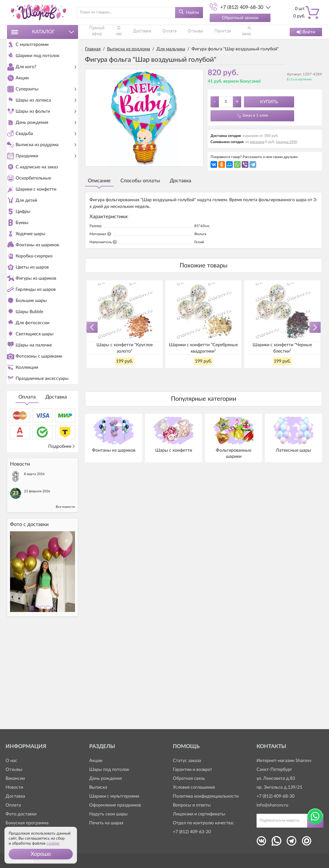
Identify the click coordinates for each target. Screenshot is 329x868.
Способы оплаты (140, 181)
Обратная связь (189, 778)
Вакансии (15, 778)
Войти (306, 32)
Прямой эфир (96, 32)
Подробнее (62, 541)
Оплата (27, 492)
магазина (257, 142)
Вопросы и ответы (192, 805)
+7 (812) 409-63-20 (192, 832)
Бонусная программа (27, 823)
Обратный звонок (240, 18)
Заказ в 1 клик (255, 115)
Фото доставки (21, 814)
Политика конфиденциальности (206, 796)
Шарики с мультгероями (114, 796)
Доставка (56, 492)
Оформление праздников (115, 805)
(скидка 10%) (287, 142)
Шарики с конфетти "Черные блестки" (282, 348)
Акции (96, 761)
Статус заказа (187, 761)
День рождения (106, 778)
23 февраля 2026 (37, 586)
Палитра (184, 32)
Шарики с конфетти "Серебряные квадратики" (203, 348)
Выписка (98, 787)
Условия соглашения (194, 787)
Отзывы (167, 32)
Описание (99, 181)
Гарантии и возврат (193, 769)
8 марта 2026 (34, 569)
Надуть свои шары (108, 814)
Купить (269, 102)
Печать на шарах (106, 823)
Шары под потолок (109, 769)
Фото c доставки (29, 619)
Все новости (65, 602)
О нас (115, 32)
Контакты (231, 32)
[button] (41, 854)
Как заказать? (207, 32)
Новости (14, 787)
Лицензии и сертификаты (199, 814)
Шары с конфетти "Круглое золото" (125, 348)
